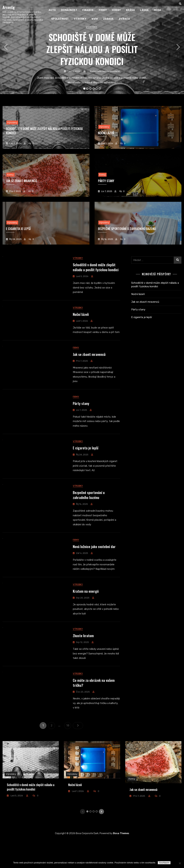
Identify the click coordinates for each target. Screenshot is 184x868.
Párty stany (81, 415)
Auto (52, 10)
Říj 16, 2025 (107, 239)
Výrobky (80, 19)
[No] (180, 863)
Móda (158, 10)
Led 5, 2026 (74, 71)
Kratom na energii (86, 613)
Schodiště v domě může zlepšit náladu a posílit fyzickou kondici (92, 49)
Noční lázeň (81, 317)
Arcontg (9, 7)
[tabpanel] (92, 47)
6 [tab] (100, 89)
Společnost (60, 19)
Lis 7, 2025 (106, 191)
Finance (88, 10)
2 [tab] (87, 89)
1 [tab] (84, 89)
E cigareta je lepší (86, 462)
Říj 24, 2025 (15, 239)
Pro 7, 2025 (15, 191)
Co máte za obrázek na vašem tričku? (94, 710)
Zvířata (124, 19)
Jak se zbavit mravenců (89, 364)
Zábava (108, 19)
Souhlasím (164, 863)
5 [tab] (97, 89)
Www (95, 19)
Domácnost (69, 10)
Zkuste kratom (83, 660)
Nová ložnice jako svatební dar (94, 566)
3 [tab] (91, 89)
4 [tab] (94, 89)
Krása (131, 10)
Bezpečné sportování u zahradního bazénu (127, 229)
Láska (144, 10)
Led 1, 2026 (107, 143)
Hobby (116, 10)
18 (69, 752)
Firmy (103, 10)
